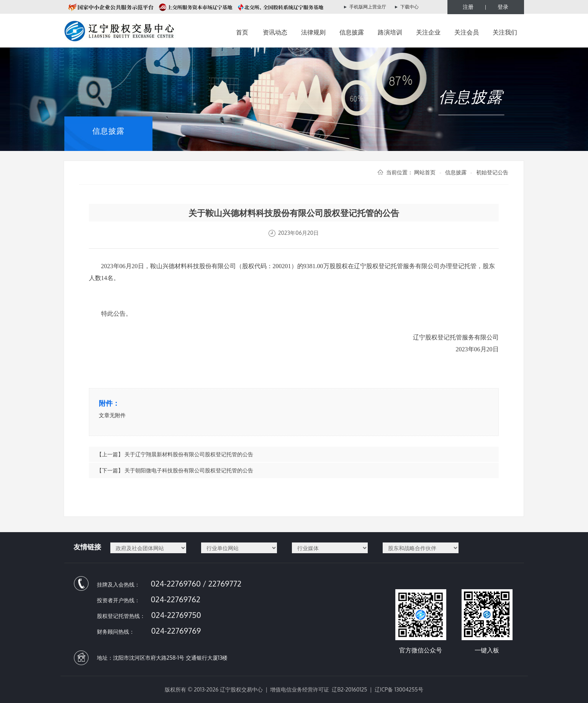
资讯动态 (275, 32)
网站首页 (425, 172)
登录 (503, 7)
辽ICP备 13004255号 (399, 689)
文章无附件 (112, 415)
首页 (242, 32)
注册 (468, 7)
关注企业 (428, 32)
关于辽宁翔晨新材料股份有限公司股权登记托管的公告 (189, 454)
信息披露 (352, 32)
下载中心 (409, 7)
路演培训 (390, 32)
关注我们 (505, 32)
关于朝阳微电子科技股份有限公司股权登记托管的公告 (189, 470)
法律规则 (313, 32)
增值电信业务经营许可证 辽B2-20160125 (319, 689)
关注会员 (467, 32)
